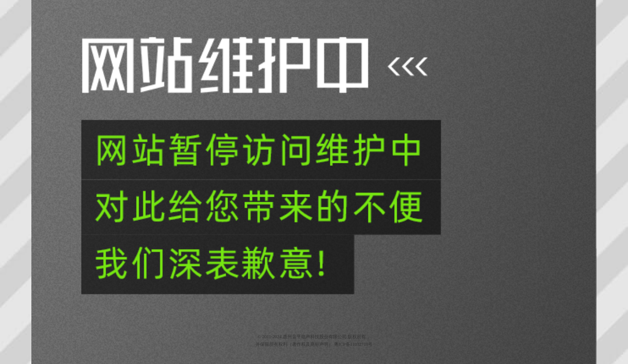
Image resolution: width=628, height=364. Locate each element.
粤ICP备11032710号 (353, 344)
